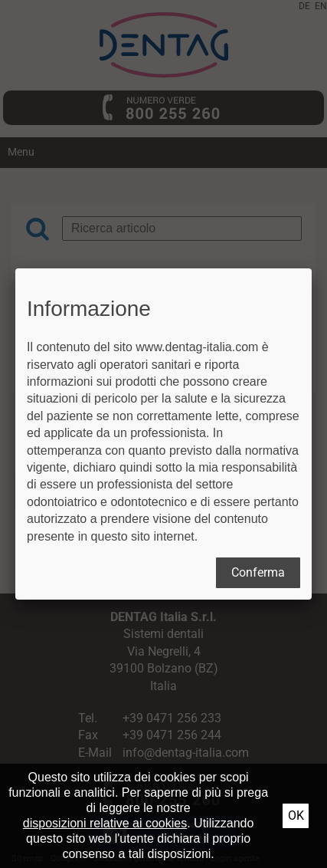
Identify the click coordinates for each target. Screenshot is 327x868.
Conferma (258, 572)
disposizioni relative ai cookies (105, 823)
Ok (296, 815)
